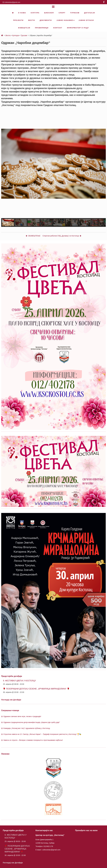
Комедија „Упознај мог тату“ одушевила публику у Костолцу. (27, 728)
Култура (16, 35)
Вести (8, 35)
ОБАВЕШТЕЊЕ (33, 236)
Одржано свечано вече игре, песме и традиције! (22, 716)
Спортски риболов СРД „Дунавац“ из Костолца (62, 236)
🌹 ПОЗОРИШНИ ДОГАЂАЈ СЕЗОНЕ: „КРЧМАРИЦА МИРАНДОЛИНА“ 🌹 (36, 689)
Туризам (24, 35)
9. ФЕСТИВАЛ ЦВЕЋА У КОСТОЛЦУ (19, 681)
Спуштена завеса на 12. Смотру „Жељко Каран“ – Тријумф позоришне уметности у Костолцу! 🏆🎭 (42, 734)
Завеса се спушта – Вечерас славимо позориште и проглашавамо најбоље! (33, 740)
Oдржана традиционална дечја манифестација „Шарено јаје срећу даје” (32, 722)
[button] (5, 164)
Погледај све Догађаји (11, 700)
